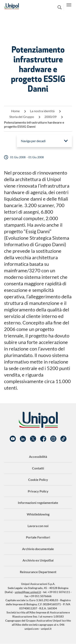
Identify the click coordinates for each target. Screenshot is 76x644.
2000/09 (50, 117)
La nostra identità (42, 111)
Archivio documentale (38, 549)
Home (15, 111)
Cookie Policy (38, 480)
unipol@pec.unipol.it (28, 592)
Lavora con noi (38, 526)
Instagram (53, 439)
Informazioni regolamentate (38, 503)
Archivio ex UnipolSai (38, 560)
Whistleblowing (38, 514)
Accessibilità (38, 457)
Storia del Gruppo (22, 117)
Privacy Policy (38, 491)
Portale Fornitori (38, 537)
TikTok (63, 439)
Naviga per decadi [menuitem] (33, 141)
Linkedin (23, 439)
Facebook (43, 439)
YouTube (13, 439)
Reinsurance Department (38, 572)
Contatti (38, 468)
